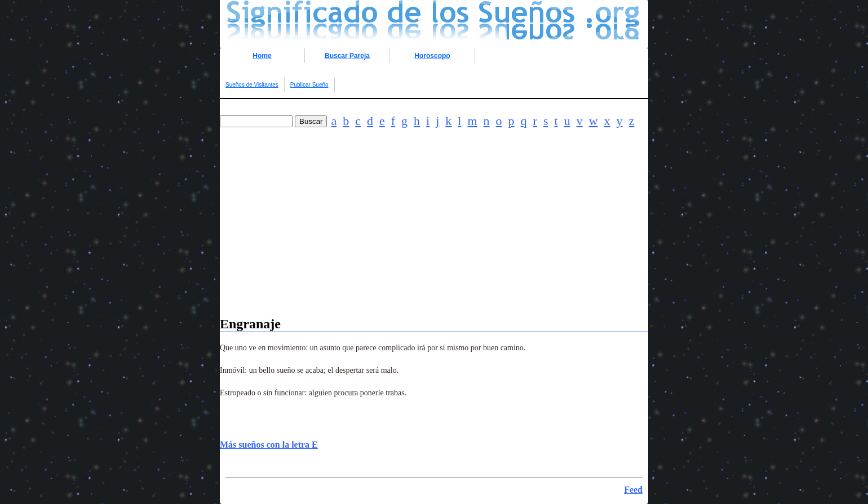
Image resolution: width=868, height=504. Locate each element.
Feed (633, 490)
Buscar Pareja (347, 56)
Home (262, 56)
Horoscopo (432, 56)
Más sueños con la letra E (269, 445)
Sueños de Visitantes (252, 85)
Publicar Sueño (309, 85)
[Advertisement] (434, 238)
